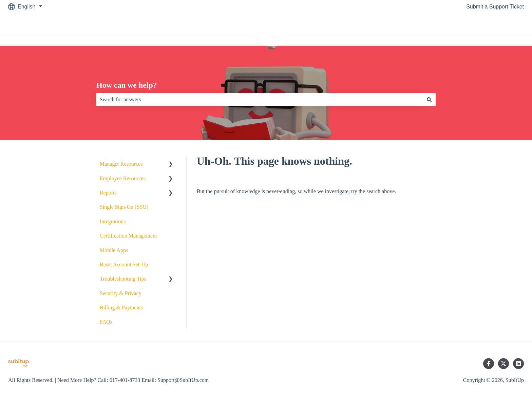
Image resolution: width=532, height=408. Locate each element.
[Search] (429, 100)
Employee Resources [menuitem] (123, 178)
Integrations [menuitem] (113, 221)
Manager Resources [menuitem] (121, 164)
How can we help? (127, 85)
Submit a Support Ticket (495, 7)
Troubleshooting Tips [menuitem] (123, 279)
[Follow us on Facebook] (489, 364)
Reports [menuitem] (108, 193)
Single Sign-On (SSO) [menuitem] (124, 207)
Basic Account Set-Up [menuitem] (124, 264)
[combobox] (260, 100)
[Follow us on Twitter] (503, 364)
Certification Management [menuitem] (128, 236)
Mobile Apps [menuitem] (114, 250)
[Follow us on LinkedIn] (518, 364)
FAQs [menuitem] (106, 322)
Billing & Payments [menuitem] (121, 308)
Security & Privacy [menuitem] (121, 293)
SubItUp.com (501, 29)
